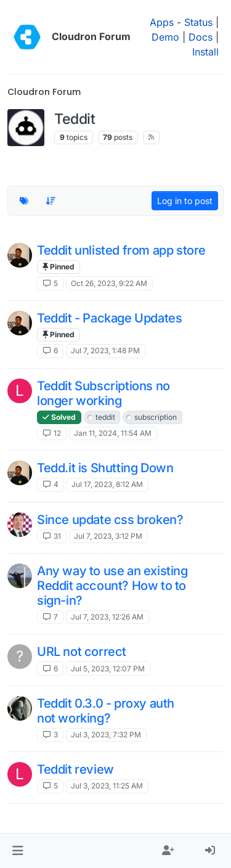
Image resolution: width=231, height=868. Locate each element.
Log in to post (185, 201)
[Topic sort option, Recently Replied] (51, 201)
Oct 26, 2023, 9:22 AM (109, 283)
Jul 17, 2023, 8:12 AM (107, 484)
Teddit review (75, 769)
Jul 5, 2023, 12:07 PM (108, 669)
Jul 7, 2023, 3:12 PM (108, 536)
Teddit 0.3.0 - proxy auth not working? (106, 711)
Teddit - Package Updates (109, 318)
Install (205, 52)
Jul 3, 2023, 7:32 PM (106, 735)
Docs (201, 37)
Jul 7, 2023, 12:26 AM (107, 617)
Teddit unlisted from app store (121, 250)
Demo (165, 37)
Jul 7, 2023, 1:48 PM (105, 350)
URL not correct (82, 652)
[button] (18, 851)
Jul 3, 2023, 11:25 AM (107, 786)
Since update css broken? (110, 520)
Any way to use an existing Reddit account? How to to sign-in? (112, 586)
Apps (162, 22)
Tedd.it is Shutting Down (105, 468)
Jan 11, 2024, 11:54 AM (113, 433)
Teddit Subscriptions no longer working (103, 393)
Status (198, 22)
